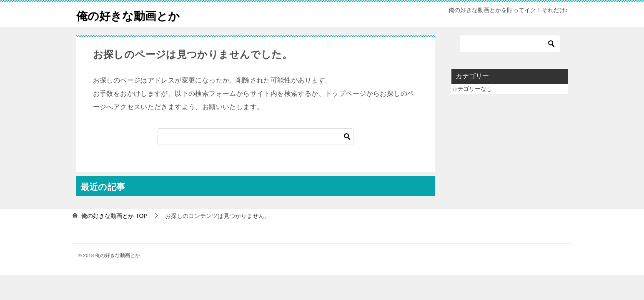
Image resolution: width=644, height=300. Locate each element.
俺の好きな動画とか (134, 14)
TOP (114, 216)
